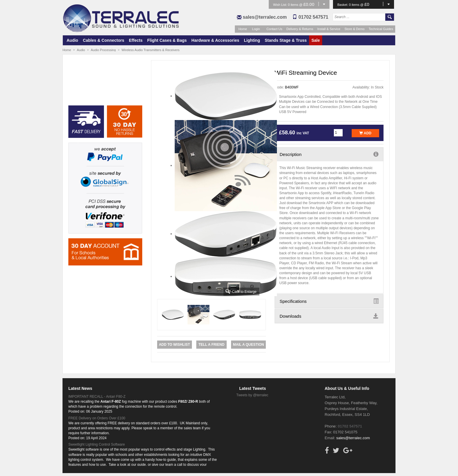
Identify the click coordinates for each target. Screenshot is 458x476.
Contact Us (274, 29)
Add (365, 133)
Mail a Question (248, 345)
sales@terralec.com (265, 17)
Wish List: (281, 5)
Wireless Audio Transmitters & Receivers (151, 50)
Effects (136, 40)
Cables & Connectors (104, 40)
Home (243, 29)
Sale (316, 40)
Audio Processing (103, 50)
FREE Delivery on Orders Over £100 (97, 418)
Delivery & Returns (300, 29)
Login (256, 29)
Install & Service (329, 29)
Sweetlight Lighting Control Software (97, 444)
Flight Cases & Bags (167, 40)
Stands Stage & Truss (286, 40)
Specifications (329, 301)
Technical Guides (381, 29)
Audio (72, 40)
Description (329, 154)
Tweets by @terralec (252, 395)
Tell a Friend (211, 345)
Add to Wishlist (174, 345)
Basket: (343, 5)
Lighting (252, 40)
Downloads (329, 316)
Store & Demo (354, 29)
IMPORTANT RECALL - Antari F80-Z (97, 397)
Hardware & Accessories (215, 40)
